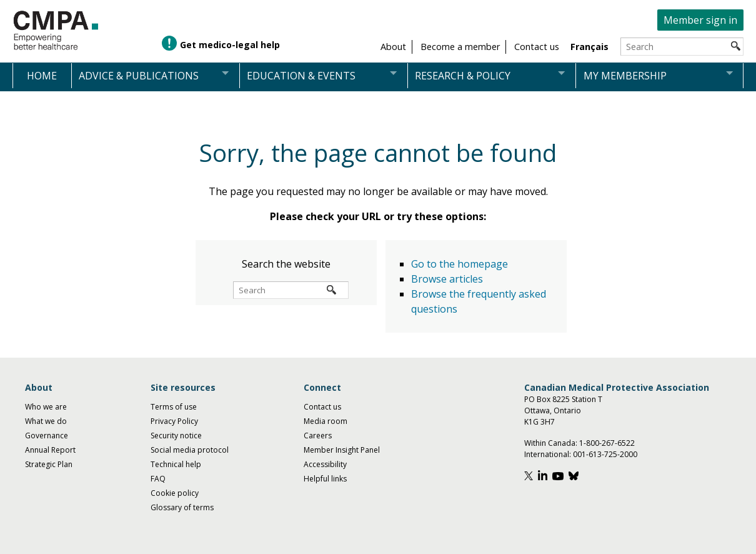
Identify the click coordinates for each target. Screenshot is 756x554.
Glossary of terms (182, 507)
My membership (625, 76)
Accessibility (325, 464)
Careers (318, 436)
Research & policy (463, 76)
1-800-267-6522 (607, 443)
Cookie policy (175, 493)
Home (42, 76)
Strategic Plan (49, 464)
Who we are (46, 407)
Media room (326, 421)
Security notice (176, 436)
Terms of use (174, 407)
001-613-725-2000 (605, 454)
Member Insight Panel (342, 450)
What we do (46, 421)
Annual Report (50, 450)
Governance (47, 436)
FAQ (158, 479)
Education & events (301, 76)
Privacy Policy (174, 421)
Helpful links (325, 479)
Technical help (176, 464)
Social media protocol (190, 450)
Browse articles (447, 279)
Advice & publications (139, 76)
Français (589, 47)
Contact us (322, 407)
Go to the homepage (460, 264)
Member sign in (700, 20)
